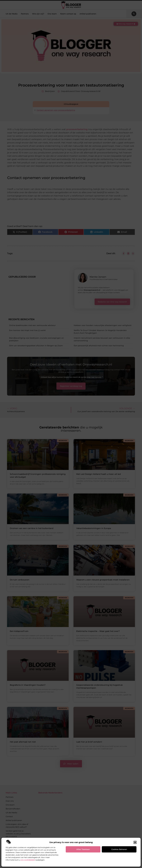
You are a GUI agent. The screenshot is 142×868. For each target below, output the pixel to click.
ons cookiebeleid (28, 860)
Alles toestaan (83, 849)
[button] (135, 842)
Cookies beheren (119, 849)
